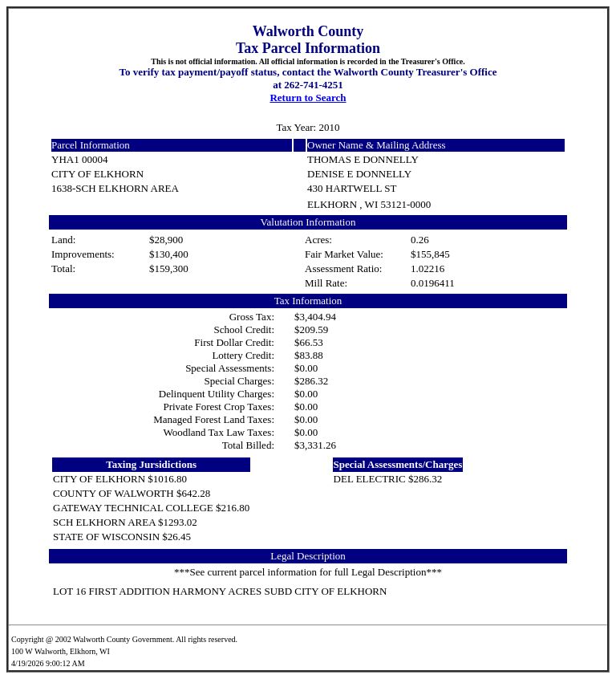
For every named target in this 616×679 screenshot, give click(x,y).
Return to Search (308, 98)
